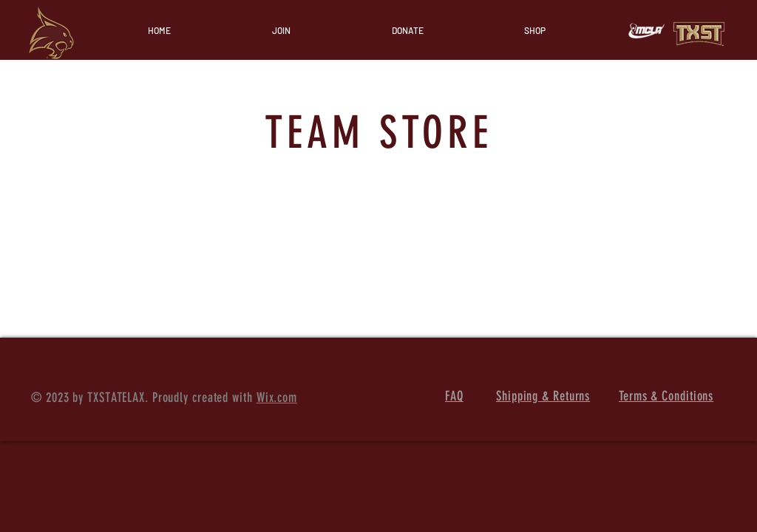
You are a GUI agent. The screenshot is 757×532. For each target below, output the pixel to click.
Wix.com (277, 398)
